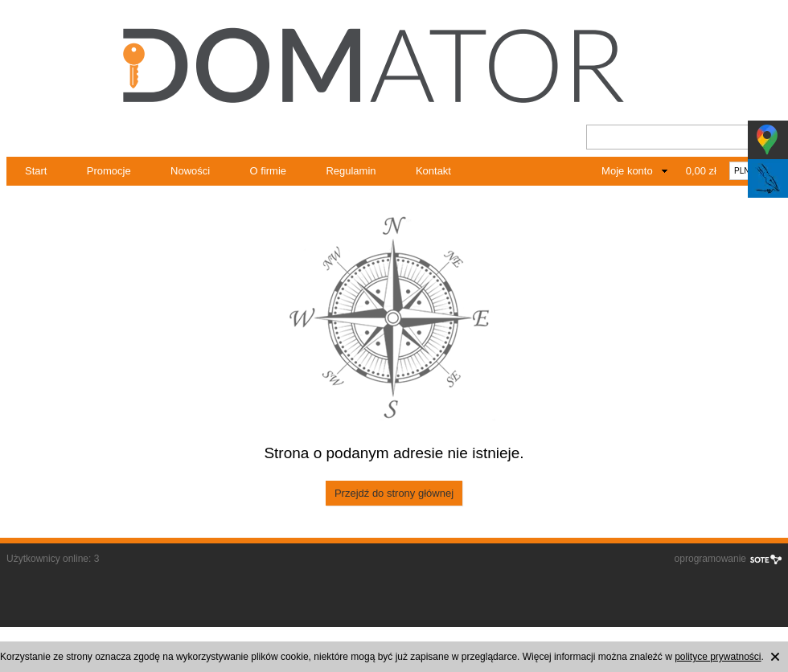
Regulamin (351, 171)
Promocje (109, 171)
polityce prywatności (718, 657)
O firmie (269, 171)
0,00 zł (701, 171)
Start (36, 171)
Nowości (190, 171)
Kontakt (433, 171)
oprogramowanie (710, 559)
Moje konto (627, 171)
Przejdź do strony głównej (394, 493)
